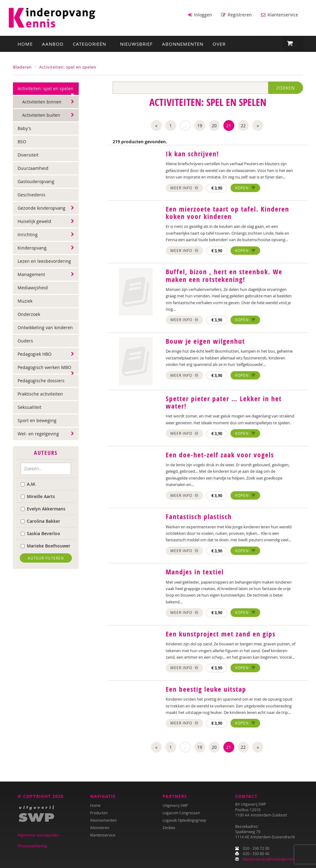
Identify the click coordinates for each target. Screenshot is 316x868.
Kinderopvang (32, 247)
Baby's (24, 128)
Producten (99, 813)
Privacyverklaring (32, 846)
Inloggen (200, 15)
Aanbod (53, 44)
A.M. (28, 483)
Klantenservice (280, 15)
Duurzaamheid (33, 168)
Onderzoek (29, 314)
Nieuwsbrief (136, 44)
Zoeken (286, 88)
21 (229, 125)
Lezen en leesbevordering (44, 261)
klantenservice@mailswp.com (268, 859)
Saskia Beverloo (40, 533)
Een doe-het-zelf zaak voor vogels (220, 455)
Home (25, 44)
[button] (293, 43)
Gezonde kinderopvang (42, 208)
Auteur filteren (46, 557)
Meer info (184, 187)
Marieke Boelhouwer (46, 545)
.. (185, 125)
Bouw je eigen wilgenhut (205, 341)
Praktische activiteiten (40, 394)
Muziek (25, 301)
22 (243, 125)
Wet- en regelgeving (38, 433)
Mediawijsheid (33, 287)
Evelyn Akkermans (43, 508)
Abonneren (100, 828)
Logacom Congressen (181, 813)
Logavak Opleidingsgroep (184, 820)
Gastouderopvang (36, 181)
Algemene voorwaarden (38, 835)
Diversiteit (28, 155)
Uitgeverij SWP (175, 805)
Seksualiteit (29, 407)
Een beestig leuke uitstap (206, 689)
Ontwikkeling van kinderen (45, 327)
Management (31, 274)
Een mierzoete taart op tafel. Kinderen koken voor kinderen (227, 212)
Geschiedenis (31, 194)
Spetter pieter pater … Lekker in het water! (224, 402)
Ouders (25, 340)
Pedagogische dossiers (41, 380)
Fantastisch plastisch (199, 516)
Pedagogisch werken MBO (44, 367)
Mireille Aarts (38, 496)
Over (219, 44)
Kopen (245, 187)
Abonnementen (183, 44)
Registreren (237, 15)
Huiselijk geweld (34, 221)
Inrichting (28, 234)
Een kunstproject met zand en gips (221, 634)
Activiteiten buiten (41, 115)
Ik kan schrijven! (192, 153)
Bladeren (22, 67)
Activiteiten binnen (42, 101)
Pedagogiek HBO (35, 354)
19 (200, 125)
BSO (22, 141)
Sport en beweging (37, 420)
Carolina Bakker (40, 520)
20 (214, 125)
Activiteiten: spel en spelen (68, 67)
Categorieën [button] (92, 44)
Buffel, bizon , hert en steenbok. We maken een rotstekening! (224, 275)
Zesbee (169, 828)
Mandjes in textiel (195, 572)
